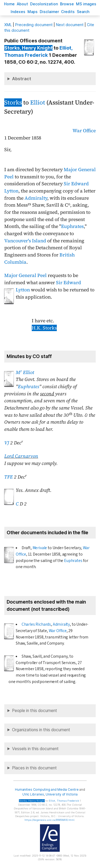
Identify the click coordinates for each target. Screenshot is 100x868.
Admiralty (36, 198)
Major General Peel (25, 275)
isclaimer (49, 12)
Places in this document (34, 768)
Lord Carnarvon (21, 456)
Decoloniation (44, 4)
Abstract (22, 79)
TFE (9, 477)
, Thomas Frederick (64, 801)
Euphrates (72, 226)
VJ (7, 443)
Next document (70, 25)
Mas (33, 12)
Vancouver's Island (25, 241)
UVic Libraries (33, 794)
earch (83, 12)
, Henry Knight (28, 48)
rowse (67, 4)
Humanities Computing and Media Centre (47, 789)
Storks (13, 103)
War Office (84, 131)
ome (9, 4)
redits (68, 12)
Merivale (40, 548)
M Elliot (25, 372)
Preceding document (34, 25)
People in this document (35, 711)
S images (86, 4)
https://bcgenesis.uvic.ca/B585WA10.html (49, 820)
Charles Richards (36, 624)
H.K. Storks (44, 328)
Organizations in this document (41, 730)
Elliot (38, 103)
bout (22, 4)
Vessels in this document (35, 749)
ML (8, 25)
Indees (18, 12)
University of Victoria (62, 794)
